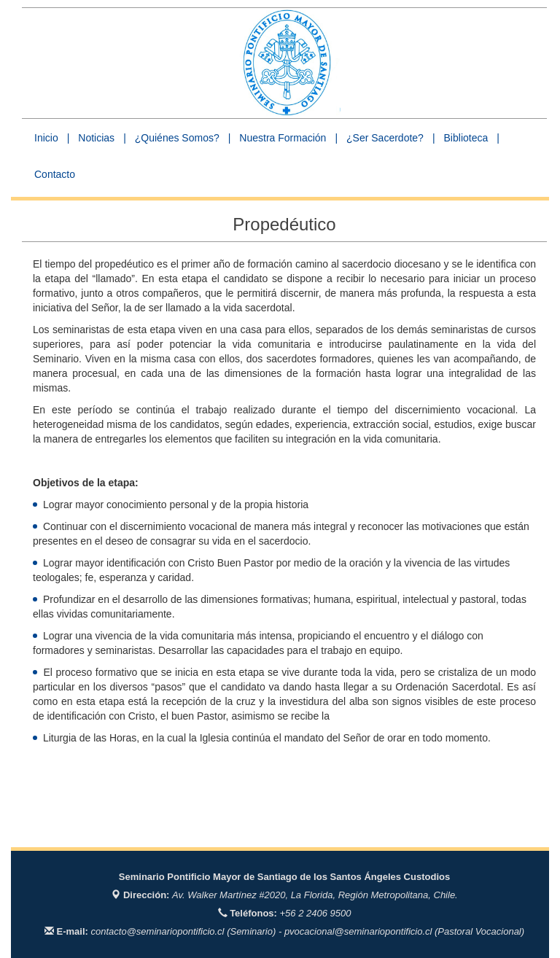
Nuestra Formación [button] (283, 138)
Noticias (96, 138)
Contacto (55, 174)
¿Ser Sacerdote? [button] (385, 138)
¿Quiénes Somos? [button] (177, 138)
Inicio (46, 138)
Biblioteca (466, 138)
